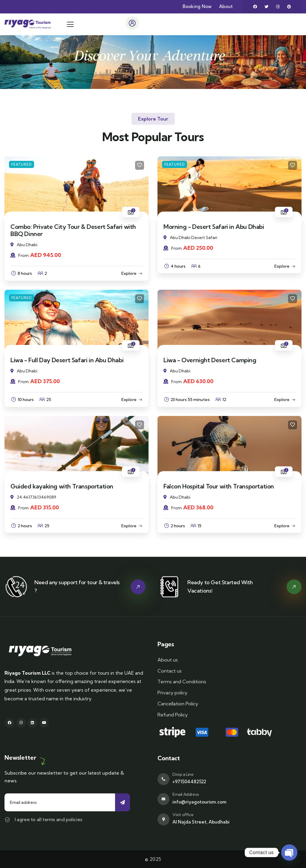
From (20, 255)
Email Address (186, 794)
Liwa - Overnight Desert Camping (210, 360)
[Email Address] (163, 799)
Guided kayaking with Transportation (62, 486)
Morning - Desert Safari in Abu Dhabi (214, 227)
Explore (129, 273)
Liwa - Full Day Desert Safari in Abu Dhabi (67, 360)
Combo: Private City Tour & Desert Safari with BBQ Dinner (73, 230)
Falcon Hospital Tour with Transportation (219, 486)
